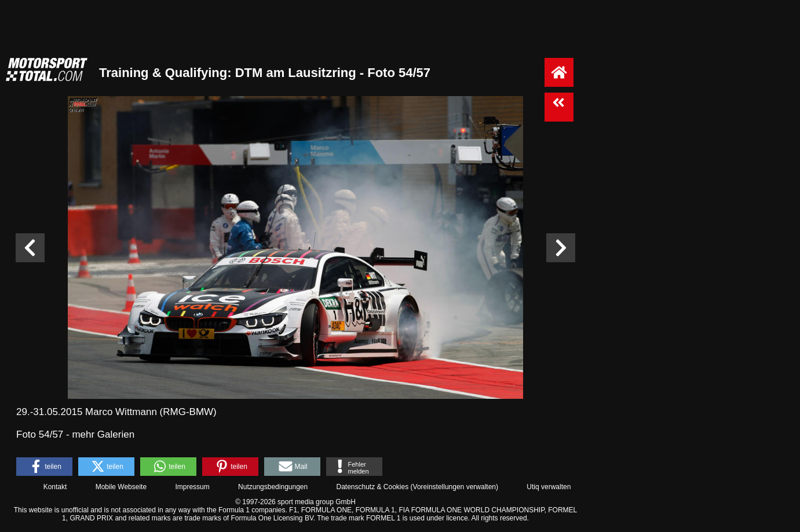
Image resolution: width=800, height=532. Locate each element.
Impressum (192, 487)
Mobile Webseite (121, 487)
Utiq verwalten (549, 487)
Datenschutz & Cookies (372, 487)
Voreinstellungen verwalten (454, 487)
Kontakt (55, 487)
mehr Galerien (103, 434)
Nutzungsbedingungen (273, 487)
